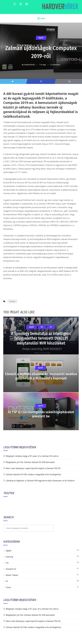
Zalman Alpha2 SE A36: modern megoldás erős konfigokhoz (33, 474)
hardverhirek (30, 65)
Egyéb (41, 38)
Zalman (12, 301)
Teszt (8, 587)
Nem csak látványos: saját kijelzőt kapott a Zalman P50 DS (33, 468)
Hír (7, 563)
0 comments (55, 65)
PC (7, 581)
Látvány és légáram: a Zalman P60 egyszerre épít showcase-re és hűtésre (40, 481)
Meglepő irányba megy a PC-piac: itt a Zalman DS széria (32, 456)
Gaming (9, 557)
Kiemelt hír (11, 569)
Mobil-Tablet (12, 575)
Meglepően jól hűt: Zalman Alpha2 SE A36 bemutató (30, 462)
